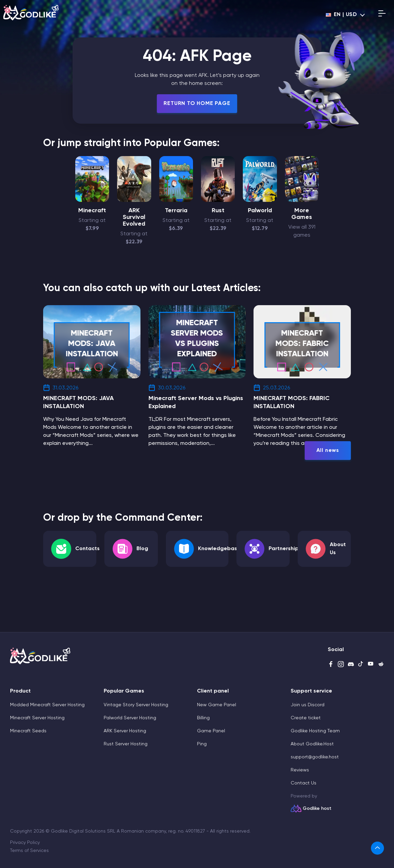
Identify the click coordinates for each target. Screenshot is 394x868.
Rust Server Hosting (126, 744)
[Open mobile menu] (382, 15)
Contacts (87, 549)
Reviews (300, 770)
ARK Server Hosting (125, 731)
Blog (142, 549)
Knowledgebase (219, 549)
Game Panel (211, 731)
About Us (338, 549)
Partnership (284, 549)
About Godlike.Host (312, 744)
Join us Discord (308, 705)
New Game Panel (217, 705)
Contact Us (304, 783)
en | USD (341, 15)
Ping (202, 744)
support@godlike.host (315, 757)
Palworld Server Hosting (130, 718)
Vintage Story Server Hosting (136, 705)
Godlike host (317, 809)
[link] (377, 848)
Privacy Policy (25, 843)
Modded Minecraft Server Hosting (47, 705)
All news (328, 451)
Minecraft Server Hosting (37, 718)
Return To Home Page (197, 104)
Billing (203, 718)
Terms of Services (29, 851)
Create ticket (306, 718)
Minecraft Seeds (28, 731)
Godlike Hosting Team (315, 731)
